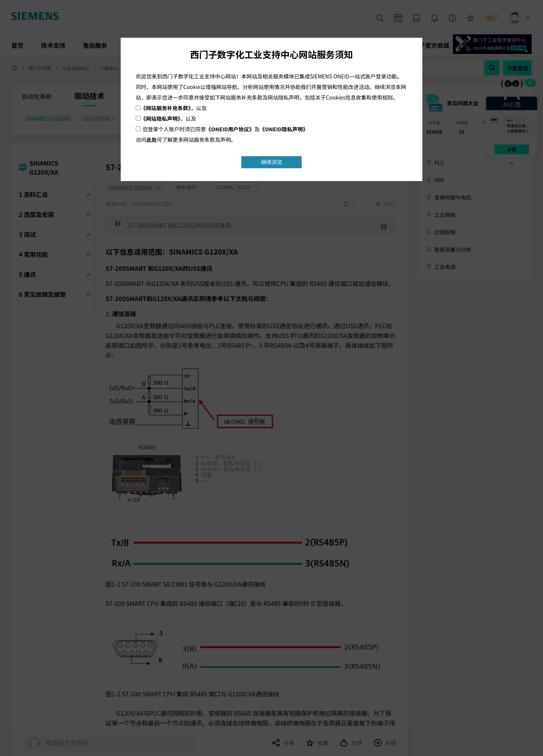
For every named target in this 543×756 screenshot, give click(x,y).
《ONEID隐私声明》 (284, 129)
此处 (152, 140)
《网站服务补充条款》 (166, 108)
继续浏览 (271, 162)
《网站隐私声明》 (160, 118)
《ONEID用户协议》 (230, 129)
